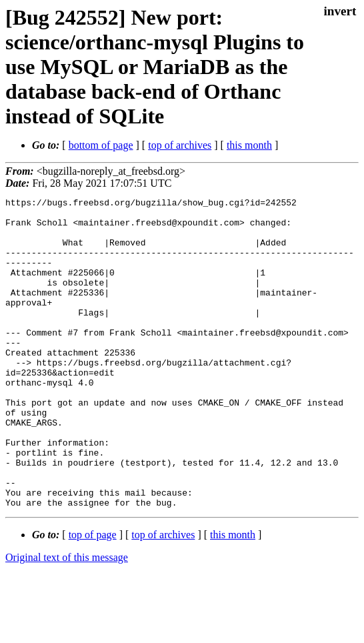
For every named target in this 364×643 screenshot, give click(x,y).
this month (249, 145)
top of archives (180, 145)
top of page (93, 597)
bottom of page (101, 145)
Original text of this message (67, 619)
